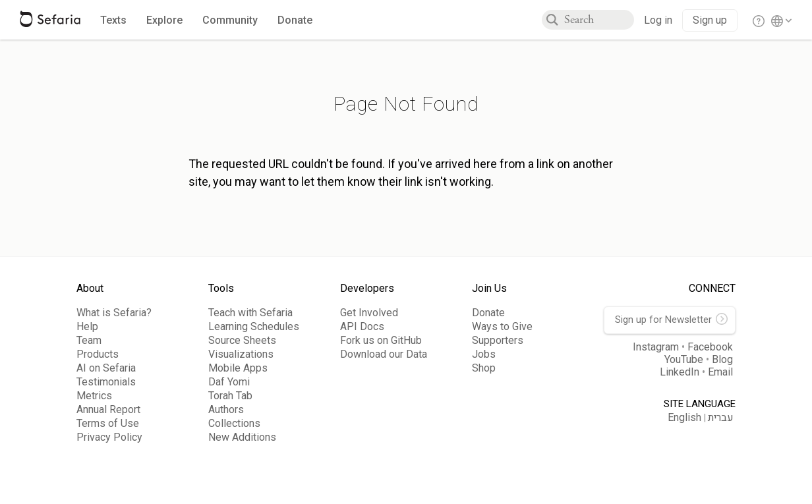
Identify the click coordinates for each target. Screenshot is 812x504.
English (684, 417)
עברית (721, 418)
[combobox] (599, 20)
